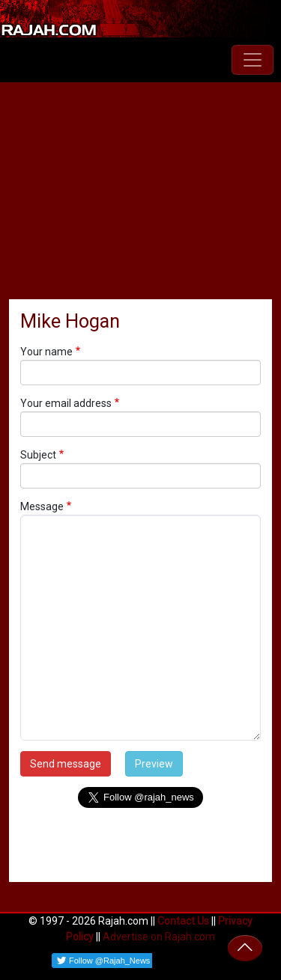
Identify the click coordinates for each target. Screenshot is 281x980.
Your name (46, 352)
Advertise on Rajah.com (159, 937)
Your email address (66, 403)
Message (42, 506)
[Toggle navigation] (253, 60)
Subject (38, 455)
